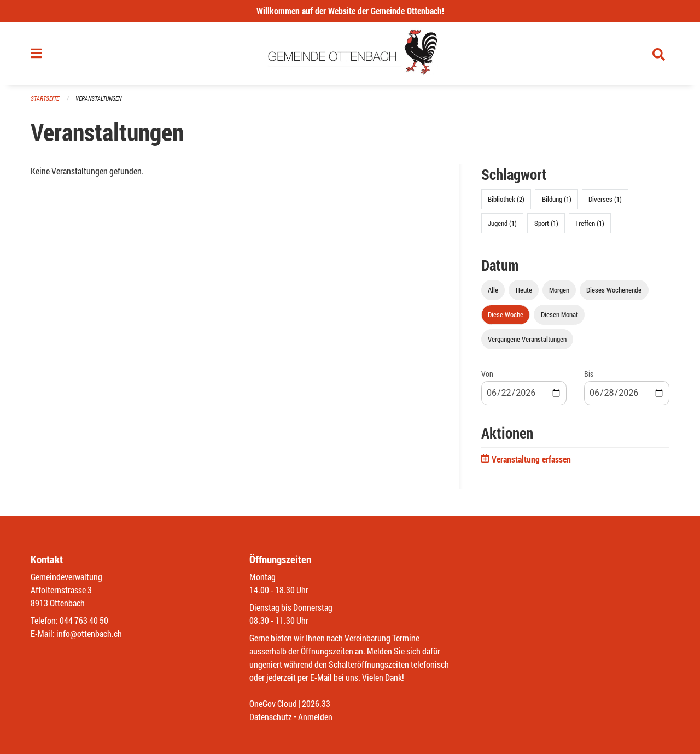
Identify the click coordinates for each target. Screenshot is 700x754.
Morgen (559, 290)
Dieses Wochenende (614, 290)
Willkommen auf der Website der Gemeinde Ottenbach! (350, 11)
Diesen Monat (559, 314)
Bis (589, 374)
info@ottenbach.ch (89, 633)
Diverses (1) (605, 199)
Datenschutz (271, 717)
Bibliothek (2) (506, 199)
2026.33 (316, 703)
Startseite (45, 98)
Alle (493, 290)
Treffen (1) (590, 223)
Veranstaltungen (98, 98)
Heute (524, 290)
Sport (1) (546, 223)
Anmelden (315, 717)
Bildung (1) (557, 199)
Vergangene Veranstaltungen (527, 339)
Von (487, 374)
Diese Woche (506, 314)
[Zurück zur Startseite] (350, 54)
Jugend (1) (502, 223)
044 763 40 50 (84, 620)
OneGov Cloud (273, 703)
